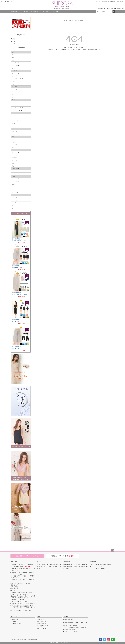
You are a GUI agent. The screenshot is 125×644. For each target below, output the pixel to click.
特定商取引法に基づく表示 (19, 639)
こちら (56, 566)
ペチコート (14, 44)
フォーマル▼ (15, 150)
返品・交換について (42, 626)
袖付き (14, 57)
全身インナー (16, 60)
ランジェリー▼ (15, 71)
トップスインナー (17, 155)
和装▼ (13, 137)
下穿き (14, 84)
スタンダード (16, 118)
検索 (114, 11)
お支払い (40, 562)
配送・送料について (42, 622)
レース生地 (15, 192)
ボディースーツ (16, 97)
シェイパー (15, 89)
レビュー (45, 11)
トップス (14, 200)
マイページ (35, 11)
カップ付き (15, 145)
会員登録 (105, 1)
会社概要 (66, 616)
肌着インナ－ (16, 147)
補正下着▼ (14, 87)
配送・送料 (14, 562)
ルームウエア (16, 182)
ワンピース (15, 203)
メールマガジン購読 (16, 624)
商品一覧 (14, 11)
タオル (14, 190)
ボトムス (14, 206)
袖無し (14, 55)
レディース (15, 132)
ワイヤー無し (16, 102)
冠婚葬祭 (14, 166)
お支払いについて (42, 624)
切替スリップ (16, 81)
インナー (14, 174)
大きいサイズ (16, 179)
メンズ (14, 126)
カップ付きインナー (17, 63)
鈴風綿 (13, 39)
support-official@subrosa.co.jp (103, 564)
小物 (13, 184)
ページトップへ (113, 550)
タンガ (14, 116)
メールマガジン (121, 1)
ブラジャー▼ (15, 100)
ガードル (14, 95)
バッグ (14, 208)
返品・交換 (67, 562)
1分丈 (14, 124)
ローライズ (15, 121)
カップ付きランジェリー (18, 79)
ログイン (99, 1)
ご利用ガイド (112, 1)
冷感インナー (16, 66)
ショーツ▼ (14, 113)
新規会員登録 (14, 619)
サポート (40, 616)
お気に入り (25, 11)
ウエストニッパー (17, 92)
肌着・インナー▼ (16, 52)
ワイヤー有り (16, 105)
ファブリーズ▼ (15, 169)
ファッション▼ (15, 195)
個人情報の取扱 (33, 639)
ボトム (14, 68)
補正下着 (14, 142)
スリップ (14, 76)
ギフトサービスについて (43, 628)
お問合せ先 (93, 562)
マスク (14, 187)
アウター (14, 198)
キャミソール (16, 73)
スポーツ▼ (14, 129)
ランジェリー (16, 139)
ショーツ (14, 171)
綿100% (13, 41)
